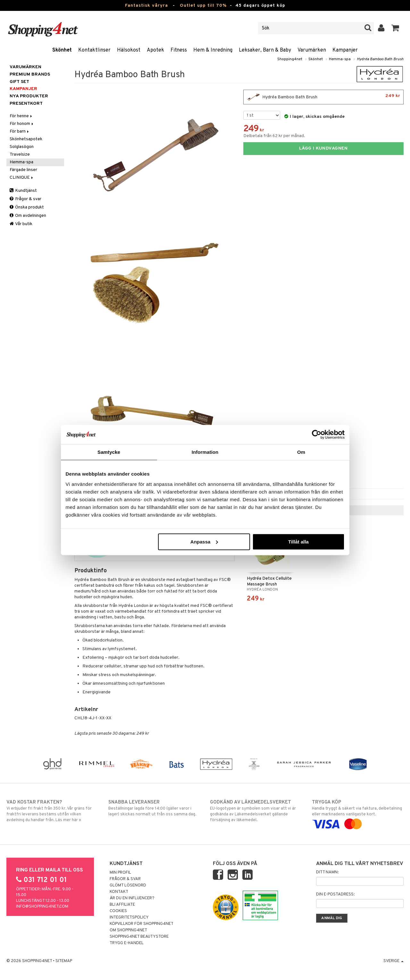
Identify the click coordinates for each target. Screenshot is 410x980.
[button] (395, 28)
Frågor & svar (25, 199)
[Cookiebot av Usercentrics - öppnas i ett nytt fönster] (317, 435)
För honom (22, 124)
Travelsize (20, 155)
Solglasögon (22, 147)
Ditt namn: (327, 872)
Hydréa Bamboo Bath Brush (380, 59)
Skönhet (62, 50)
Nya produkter (29, 96)
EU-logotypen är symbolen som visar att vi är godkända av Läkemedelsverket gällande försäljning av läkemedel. (256, 811)
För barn (20, 131)
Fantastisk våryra (146, 6)
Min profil (120, 873)
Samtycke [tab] (109, 452)
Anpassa (204, 541)
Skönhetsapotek (26, 139)
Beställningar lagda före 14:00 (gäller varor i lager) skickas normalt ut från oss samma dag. (154, 808)
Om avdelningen (28, 216)
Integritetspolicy (129, 918)
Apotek (155, 50)
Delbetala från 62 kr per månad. (274, 136)
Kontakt (119, 892)
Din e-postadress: (335, 894)
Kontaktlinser (94, 50)
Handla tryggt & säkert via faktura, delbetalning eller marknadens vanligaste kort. (358, 813)
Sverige (393, 961)
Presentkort (26, 104)
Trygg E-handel (127, 943)
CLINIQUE (22, 178)
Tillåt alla (298, 541)
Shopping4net (290, 59)
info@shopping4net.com (42, 907)
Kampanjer (345, 50)
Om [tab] (301, 452)
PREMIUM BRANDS (30, 74)
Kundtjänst (23, 191)
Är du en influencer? (132, 898)
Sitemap (64, 961)
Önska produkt (27, 207)
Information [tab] (205, 452)
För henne (21, 116)
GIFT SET (19, 82)
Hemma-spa (340, 59)
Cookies (118, 911)
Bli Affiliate (122, 905)
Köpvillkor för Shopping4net (142, 924)
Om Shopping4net (128, 930)
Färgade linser (23, 170)
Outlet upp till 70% (203, 6)
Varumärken (312, 50)
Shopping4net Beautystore (139, 937)
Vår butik (21, 224)
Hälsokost (129, 50)
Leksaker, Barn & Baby (265, 50)
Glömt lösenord (128, 886)
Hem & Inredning (213, 50)
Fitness (179, 50)
